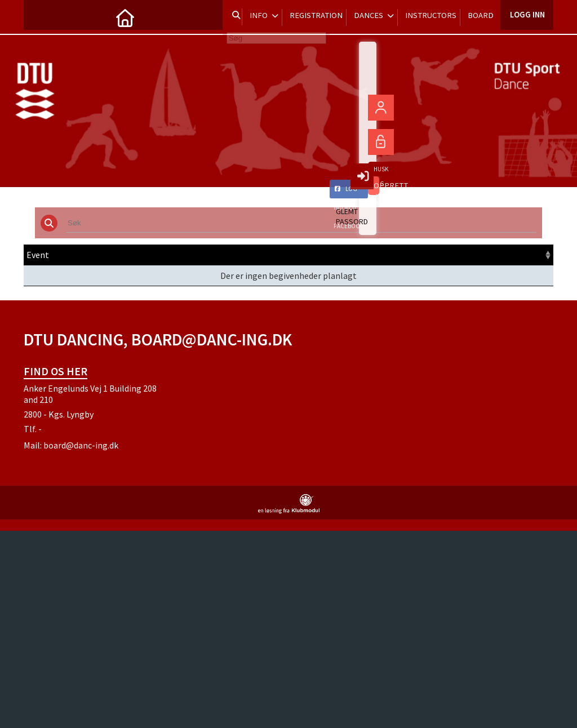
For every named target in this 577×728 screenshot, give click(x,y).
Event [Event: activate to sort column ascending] (38, 255)
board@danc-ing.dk (81, 445)
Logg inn (527, 17)
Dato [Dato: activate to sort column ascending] (174, 255)
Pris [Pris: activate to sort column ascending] (384, 255)
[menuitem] (41, 17)
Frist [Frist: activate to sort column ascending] (311, 255)
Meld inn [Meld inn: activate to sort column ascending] (467, 255)
